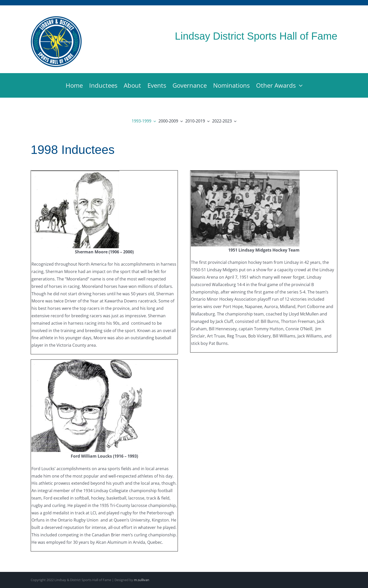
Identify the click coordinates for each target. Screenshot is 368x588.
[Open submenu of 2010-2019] (207, 121)
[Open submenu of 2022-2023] (234, 121)
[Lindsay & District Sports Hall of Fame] (56, 18)
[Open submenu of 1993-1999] (154, 121)
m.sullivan (142, 580)
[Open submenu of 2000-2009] (180, 121)
